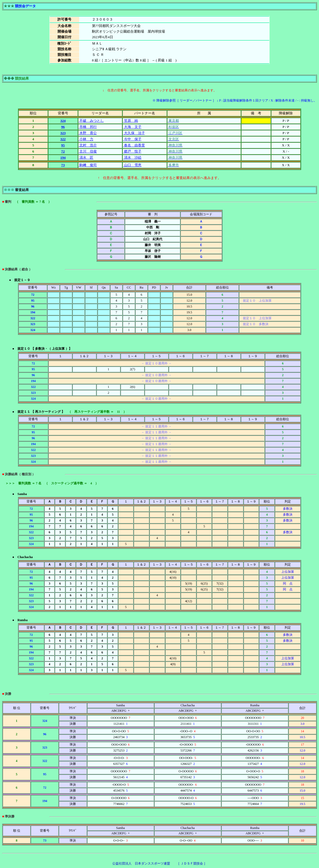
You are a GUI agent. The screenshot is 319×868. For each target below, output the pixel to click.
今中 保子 (132, 139)
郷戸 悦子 (132, 151)
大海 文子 (132, 127)
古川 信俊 (88, 151)
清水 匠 (86, 157)
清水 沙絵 (132, 157)
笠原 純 (130, 121)
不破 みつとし (91, 121)
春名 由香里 (134, 145)
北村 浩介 (88, 145)
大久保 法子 (134, 133)
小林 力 (86, 139)
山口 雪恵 (132, 165)
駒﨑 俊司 (88, 165)
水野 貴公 (88, 133)
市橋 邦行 (88, 127)
